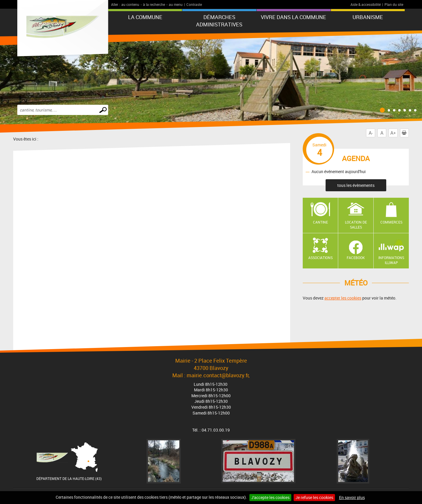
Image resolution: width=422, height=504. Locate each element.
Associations (320, 258)
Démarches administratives (219, 21)
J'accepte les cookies (270, 497)
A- (371, 133)
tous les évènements (356, 185)
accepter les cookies (343, 298)
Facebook (356, 258)
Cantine (320, 222)
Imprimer (405, 133)
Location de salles (356, 225)
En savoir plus (352, 497)
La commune (145, 17)
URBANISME (368, 17)
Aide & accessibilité (366, 4)
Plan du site (394, 4)
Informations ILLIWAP (391, 260)
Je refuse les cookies (314, 497)
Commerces (391, 222)
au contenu (130, 4)
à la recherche (154, 4)
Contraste (194, 4)
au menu (176, 4)
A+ (393, 133)
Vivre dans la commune (293, 17)
